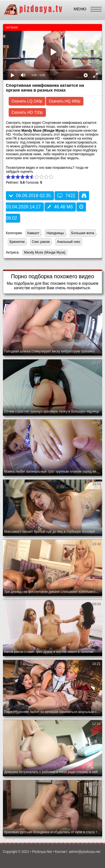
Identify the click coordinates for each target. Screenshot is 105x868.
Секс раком (41, 242)
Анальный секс (69, 242)
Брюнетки (17, 242)
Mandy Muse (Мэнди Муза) (44, 253)
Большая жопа (83, 233)
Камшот (33, 233)
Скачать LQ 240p (27, 101)
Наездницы (55, 233)
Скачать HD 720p (27, 112)
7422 (66, 196)
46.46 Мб (60, 207)
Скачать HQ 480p (64, 101)
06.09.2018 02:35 (30, 196)
